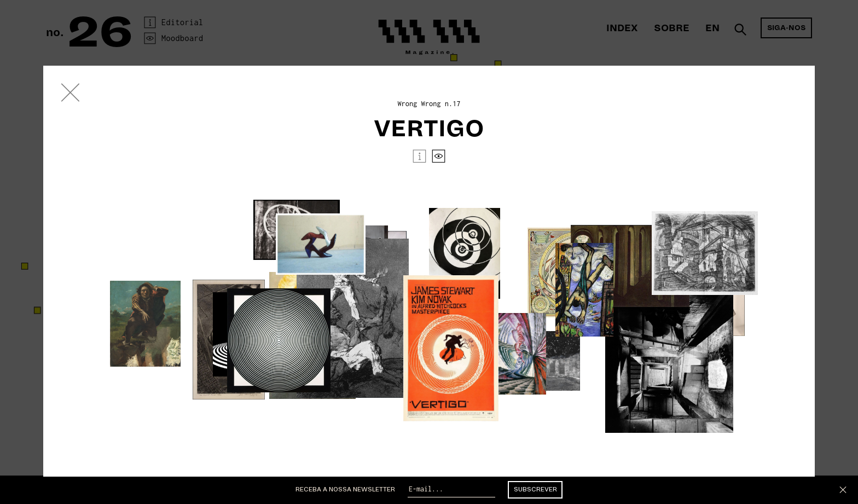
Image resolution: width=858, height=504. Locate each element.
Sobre (672, 28)
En (712, 28)
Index (622, 28)
